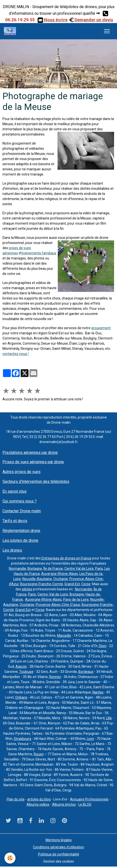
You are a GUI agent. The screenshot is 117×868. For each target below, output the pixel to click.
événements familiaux (39, 253)
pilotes (27, 589)
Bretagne (35, 569)
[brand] (11, 31)
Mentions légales (59, 840)
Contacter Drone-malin (22, 511)
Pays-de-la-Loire (76, 599)
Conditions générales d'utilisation (58, 847)
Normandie (17, 569)
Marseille (64, 636)
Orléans (21, 697)
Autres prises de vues (22, 472)
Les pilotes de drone (20, 540)
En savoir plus (15, 491)
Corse (86, 584)
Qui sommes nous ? (20, 501)
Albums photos (64, 804)
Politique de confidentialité (59, 854)
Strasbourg (22, 739)
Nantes (98, 692)
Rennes (55, 677)
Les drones (12, 550)
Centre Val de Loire (79, 569)
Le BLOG (85, 804)
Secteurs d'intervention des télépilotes (36, 481)
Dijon (103, 646)
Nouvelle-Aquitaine (37, 579)
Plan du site (16, 799)
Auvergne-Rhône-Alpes (60, 574)
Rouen (39, 754)
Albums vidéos (38, 804)
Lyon (90, 739)
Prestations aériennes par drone (30, 453)
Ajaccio (21, 666)
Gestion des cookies (59, 861)
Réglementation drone (21, 531)
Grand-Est (72, 584)
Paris (99, 569)
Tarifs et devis (15, 521)
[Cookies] (10, 858)
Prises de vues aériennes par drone (33, 462)
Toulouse (26, 672)
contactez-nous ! (15, 354)
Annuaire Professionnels (89, 799)
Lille (109, 718)
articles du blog (39, 799)
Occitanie (61, 579)
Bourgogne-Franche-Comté (42, 584)
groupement (101, 328)
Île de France (53, 569)
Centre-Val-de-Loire (53, 594)
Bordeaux (86, 672)
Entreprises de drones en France (66, 558)
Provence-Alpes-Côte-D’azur (58, 605)
